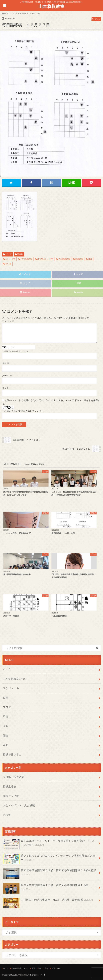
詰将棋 (20, 254)
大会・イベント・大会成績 (19, 805)
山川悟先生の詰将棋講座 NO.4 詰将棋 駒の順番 (48, 901)
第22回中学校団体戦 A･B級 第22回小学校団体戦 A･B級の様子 (50, 874)
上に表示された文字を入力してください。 (24, 411)
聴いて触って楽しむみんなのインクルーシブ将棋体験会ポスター (49, 859)
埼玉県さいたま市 (45, 259)
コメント (8, 321)
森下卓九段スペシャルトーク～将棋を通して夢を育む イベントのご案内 (49, 844)
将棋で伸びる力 (12, 754)
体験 (5, 735)
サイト (5, 388)
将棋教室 (79, 259)
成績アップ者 (11, 796)
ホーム (7, 669)
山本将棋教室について (16, 679)
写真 (5, 716)
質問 (5, 745)
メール (7, 376)
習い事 (8, 264)
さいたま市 (10, 259)
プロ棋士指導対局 (13, 777)
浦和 (90, 259)
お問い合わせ (56, 968)
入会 (5, 726)
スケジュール (11, 688)
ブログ (8, 254)
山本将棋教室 (51, 6)
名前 (6, 363)
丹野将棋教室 (26, 259)
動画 (5, 698)
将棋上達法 (9, 786)
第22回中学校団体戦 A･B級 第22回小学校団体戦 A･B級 (46, 888)
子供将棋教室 (64, 259)
